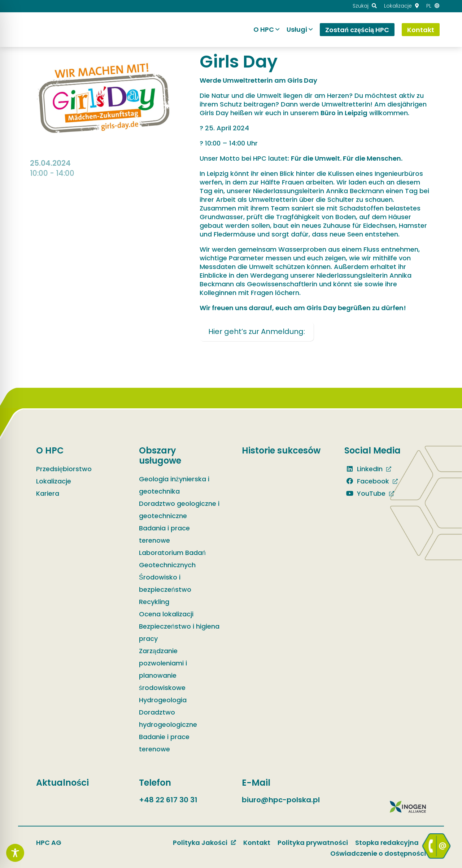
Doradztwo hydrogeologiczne (168, 718)
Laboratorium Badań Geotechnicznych (172, 559)
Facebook (367, 481)
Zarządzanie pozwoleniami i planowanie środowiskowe (163, 669)
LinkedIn (363, 469)
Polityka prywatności (313, 843)
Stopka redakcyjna (387, 843)
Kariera (48, 493)
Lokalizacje (54, 481)
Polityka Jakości (200, 843)
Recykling (154, 602)
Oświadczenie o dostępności (378, 853)
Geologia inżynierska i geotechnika (174, 485)
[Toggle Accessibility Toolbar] (15, 853)
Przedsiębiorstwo (64, 469)
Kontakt (257, 843)
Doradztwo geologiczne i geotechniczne (179, 510)
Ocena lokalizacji (166, 614)
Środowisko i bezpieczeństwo (165, 583)
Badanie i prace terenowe (164, 743)
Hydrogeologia (163, 700)
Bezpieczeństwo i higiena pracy (179, 632)
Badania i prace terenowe (164, 534)
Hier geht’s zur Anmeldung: (257, 331)
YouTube (365, 493)
